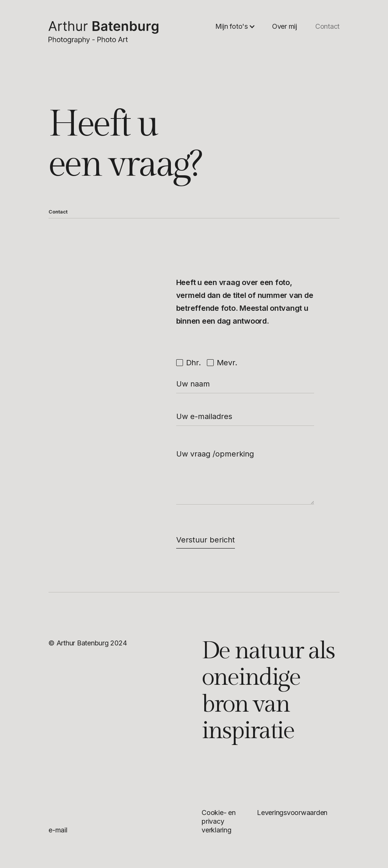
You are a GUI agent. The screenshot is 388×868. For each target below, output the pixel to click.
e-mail (58, 830)
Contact (327, 26)
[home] (103, 33)
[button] (235, 26)
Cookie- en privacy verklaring (219, 821)
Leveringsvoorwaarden (292, 813)
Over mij (285, 26)
